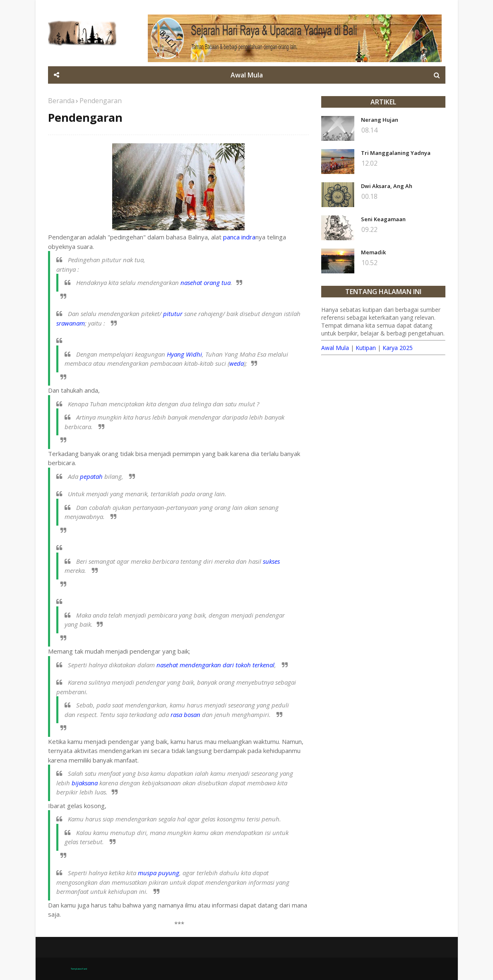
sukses (271, 561)
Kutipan (366, 348)
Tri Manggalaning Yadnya (396, 153)
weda (237, 363)
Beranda (61, 101)
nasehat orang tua (206, 282)
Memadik (373, 252)
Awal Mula (335, 348)
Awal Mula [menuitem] (247, 75)
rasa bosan (185, 714)
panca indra (239, 237)
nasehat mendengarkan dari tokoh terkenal (215, 665)
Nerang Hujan (380, 120)
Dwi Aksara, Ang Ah (387, 186)
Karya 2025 (398, 348)
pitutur (173, 314)
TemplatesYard (79, 969)
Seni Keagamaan (383, 219)
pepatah (91, 476)
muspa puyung (159, 873)
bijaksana (85, 783)
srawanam (71, 323)
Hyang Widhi (184, 354)
